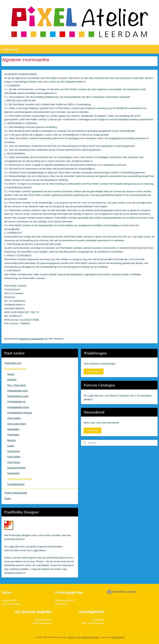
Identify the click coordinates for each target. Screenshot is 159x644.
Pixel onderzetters (17, 424)
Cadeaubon (13, 473)
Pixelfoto (12, 380)
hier (12, 547)
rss (78, 637)
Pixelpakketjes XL (17, 402)
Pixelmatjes (13, 435)
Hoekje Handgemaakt (16, 493)
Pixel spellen (14, 457)
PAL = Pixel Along (17, 385)
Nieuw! (11, 374)
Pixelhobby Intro (13, 363)
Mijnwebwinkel (118, 637)
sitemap (72, 637)
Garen (8, 498)
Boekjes (11, 440)
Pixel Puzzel (14, 462)
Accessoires (14, 451)
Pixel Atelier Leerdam (122, 592)
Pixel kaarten (14, 418)
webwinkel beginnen (90, 637)
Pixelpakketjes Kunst (18, 407)
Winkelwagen (94, 371)
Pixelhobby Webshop (15, 369)
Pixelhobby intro (10, 49)
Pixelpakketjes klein (18, 391)
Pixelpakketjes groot (18, 396)
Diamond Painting (17, 468)
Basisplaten (13, 429)
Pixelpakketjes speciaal (19, 413)
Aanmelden (93, 430)
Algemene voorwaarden (32, 339)
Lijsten (11, 446)
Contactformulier (16, 484)
